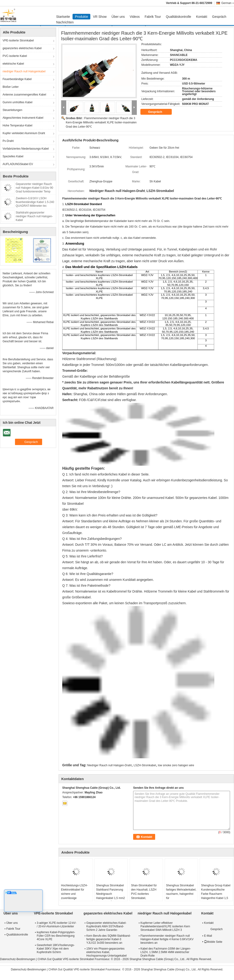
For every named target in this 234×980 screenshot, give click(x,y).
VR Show (100, 17)
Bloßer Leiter (11, 87)
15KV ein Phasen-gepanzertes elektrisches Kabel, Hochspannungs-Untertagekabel (106, 952)
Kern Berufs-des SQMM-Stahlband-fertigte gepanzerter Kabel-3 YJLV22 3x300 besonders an (108, 939)
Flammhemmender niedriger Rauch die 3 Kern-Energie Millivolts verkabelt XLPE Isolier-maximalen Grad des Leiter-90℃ (101, 122)
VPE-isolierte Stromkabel (18, 41)
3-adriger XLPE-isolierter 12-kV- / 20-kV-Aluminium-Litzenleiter (57, 925)
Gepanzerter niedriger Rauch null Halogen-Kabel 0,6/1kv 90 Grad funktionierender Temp (34, 188)
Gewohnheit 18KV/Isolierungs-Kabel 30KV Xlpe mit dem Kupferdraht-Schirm (56, 949)
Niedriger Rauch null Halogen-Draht (110, 765)
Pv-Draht (8, 141)
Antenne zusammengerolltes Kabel (24, 95)
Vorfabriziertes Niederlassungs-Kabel (26, 149)
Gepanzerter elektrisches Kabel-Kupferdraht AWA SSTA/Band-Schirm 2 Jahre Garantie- (106, 926)
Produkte (81, 17)
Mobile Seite (213, 942)
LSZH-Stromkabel (145, 765)
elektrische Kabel (13, 64)
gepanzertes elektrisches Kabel (22, 48)
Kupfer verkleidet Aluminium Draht (24, 133)
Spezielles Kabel (13, 156)
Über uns (118, 17)
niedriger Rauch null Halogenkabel (24, 71)
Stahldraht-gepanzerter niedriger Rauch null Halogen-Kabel (34, 216)
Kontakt (202, 17)
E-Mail (208, 936)
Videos (135, 17)
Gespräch (219, 17)
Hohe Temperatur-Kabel (17, 125)
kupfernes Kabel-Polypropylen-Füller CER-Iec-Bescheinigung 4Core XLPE (56, 936)
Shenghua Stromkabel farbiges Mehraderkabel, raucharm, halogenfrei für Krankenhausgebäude (181, 894)
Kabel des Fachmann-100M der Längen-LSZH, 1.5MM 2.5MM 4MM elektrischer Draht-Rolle (166, 952)
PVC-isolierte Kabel (15, 56)
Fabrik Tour (153, 17)
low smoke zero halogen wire (176, 765)
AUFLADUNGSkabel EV (18, 164)
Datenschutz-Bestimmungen (18, 959)
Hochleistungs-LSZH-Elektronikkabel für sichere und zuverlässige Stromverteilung (74, 894)
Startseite (63, 17)
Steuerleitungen (12, 110)
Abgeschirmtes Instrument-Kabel (23, 118)
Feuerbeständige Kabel (17, 79)
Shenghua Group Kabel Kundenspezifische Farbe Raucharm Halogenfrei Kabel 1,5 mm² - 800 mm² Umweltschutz (216, 896)
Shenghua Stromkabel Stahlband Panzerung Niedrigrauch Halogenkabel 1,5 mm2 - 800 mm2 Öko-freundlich (110, 896)
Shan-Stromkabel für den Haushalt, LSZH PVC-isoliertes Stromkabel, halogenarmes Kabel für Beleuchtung (146, 896)
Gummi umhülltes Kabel (17, 102)
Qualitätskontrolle (179, 17)
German (228, 3)
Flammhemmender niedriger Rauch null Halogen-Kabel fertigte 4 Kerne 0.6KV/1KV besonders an (167, 939)
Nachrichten (65, 22)
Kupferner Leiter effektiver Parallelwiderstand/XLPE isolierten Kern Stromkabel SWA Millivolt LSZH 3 (165, 926)
